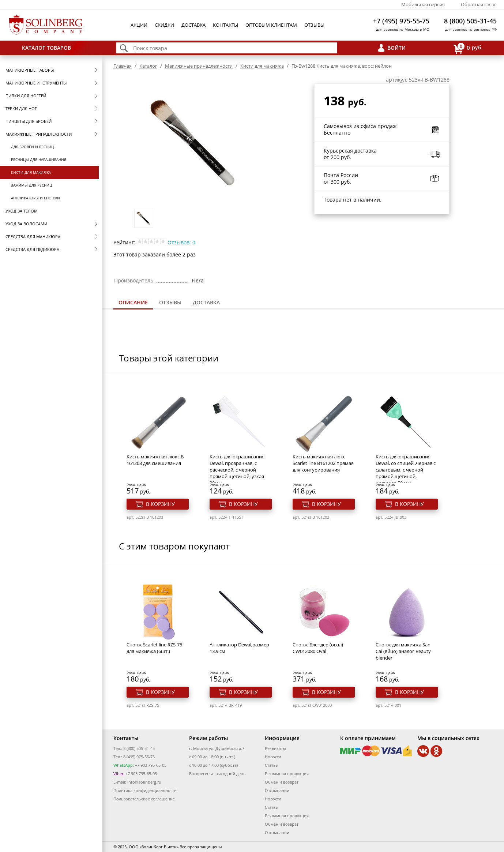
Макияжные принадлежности (39, 134)
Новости (273, 757)
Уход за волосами (26, 224)
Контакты (225, 25)
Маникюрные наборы (30, 70)
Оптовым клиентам (271, 25)
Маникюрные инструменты (36, 83)
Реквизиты (275, 748)
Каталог (148, 66)
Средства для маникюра (33, 237)
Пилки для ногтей (26, 96)
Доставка (193, 25)
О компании (277, 790)
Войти (396, 48)
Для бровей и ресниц (32, 147)
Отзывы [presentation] (170, 302)
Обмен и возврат (282, 782)
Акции (139, 25)
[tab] (133, 303)
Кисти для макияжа (31, 172)
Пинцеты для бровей (29, 121)
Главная (123, 66)
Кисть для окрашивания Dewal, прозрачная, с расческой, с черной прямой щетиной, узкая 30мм (237, 470)
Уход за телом (22, 211)
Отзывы (314, 25)
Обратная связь (479, 4)
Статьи (272, 765)
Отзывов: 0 (181, 242)
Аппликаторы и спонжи (35, 198)
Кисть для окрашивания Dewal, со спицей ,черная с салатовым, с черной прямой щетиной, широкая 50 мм (406, 470)
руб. (468, 48)
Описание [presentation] (133, 302)
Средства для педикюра (32, 249)
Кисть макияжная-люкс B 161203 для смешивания (155, 460)
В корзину (160, 504)
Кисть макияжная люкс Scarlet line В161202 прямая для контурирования (323, 463)
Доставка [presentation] (206, 302)
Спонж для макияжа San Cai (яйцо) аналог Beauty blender (403, 651)
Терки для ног (21, 108)
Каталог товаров (46, 48)
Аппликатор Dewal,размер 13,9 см (239, 648)
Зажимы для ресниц (31, 185)
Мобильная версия (423, 4)
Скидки (164, 25)
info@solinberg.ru (144, 782)
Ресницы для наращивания (39, 159)
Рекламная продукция (287, 774)
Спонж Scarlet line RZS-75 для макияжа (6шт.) (154, 648)
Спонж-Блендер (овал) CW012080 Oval (318, 648)
